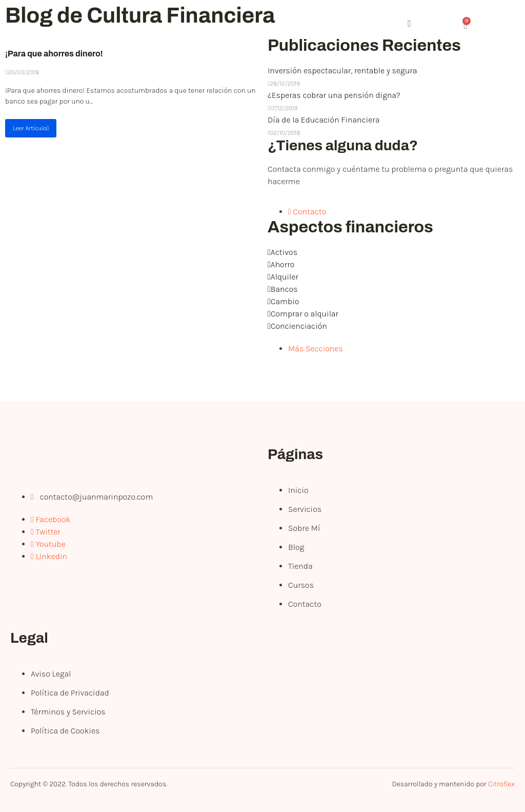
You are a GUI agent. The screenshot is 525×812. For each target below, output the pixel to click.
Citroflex (501, 784)
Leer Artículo (31, 128)
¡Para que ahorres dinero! (54, 54)
